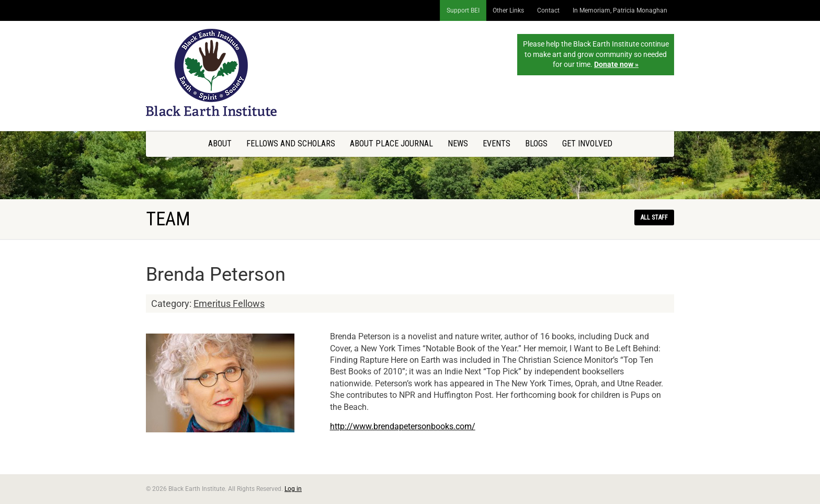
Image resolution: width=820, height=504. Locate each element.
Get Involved (587, 144)
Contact (548, 10)
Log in (293, 489)
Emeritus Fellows (229, 303)
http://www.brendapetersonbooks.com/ (403, 426)
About (220, 144)
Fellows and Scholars (291, 144)
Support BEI (463, 10)
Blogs (536, 144)
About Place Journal (391, 144)
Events (497, 144)
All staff (654, 217)
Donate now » (616, 64)
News (458, 144)
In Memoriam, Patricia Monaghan (620, 10)
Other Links (508, 10)
